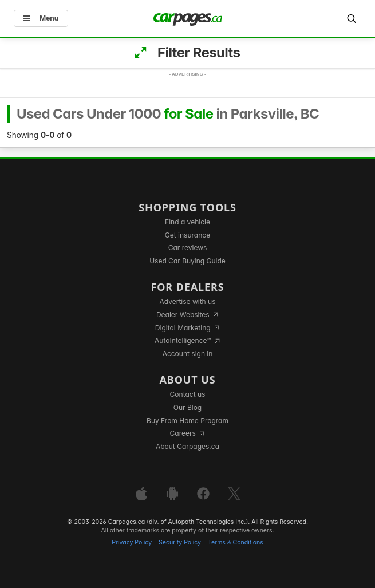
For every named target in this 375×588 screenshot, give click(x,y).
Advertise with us (188, 301)
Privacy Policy (132, 542)
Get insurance (187, 235)
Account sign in (188, 354)
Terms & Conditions (236, 542)
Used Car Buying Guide (187, 261)
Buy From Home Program (187, 421)
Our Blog (187, 407)
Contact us (188, 394)
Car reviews (188, 248)
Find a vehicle (187, 222)
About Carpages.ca (187, 446)
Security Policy (180, 542)
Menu (41, 18)
